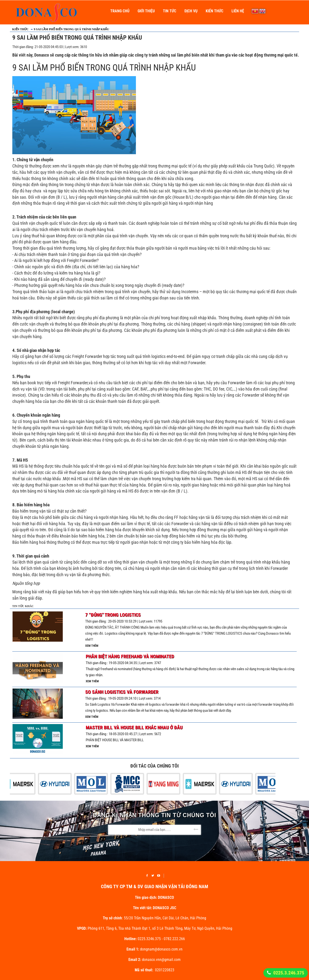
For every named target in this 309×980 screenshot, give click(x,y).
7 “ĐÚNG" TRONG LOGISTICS (113, 615)
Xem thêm (92, 646)
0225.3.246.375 (289, 973)
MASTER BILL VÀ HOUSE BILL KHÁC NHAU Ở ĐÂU (134, 727)
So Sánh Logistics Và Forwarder (122, 692)
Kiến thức (214, 11)
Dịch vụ (191, 11)
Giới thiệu (146, 11)
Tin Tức (170, 11)
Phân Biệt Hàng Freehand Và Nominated (130, 656)
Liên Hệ (238, 11)
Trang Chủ (120, 11)
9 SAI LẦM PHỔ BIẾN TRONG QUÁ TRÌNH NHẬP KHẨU (71, 29)
